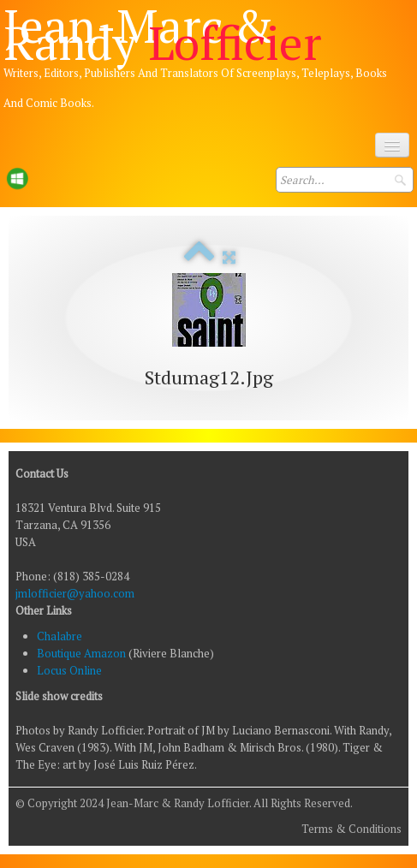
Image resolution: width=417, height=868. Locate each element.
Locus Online (69, 670)
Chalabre (60, 636)
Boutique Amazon (83, 653)
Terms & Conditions (351, 829)
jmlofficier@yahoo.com (75, 593)
